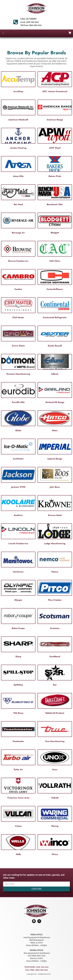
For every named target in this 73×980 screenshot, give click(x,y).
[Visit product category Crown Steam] (18, 337)
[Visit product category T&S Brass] (18, 704)
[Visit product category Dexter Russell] (55, 337)
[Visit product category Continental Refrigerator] (55, 309)
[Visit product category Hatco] (55, 422)
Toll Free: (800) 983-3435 (31, 25)
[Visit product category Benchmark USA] (55, 196)
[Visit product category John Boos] (55, 478)
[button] (3, 33)
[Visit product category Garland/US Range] (55, 393)
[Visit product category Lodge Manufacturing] (55, 535)
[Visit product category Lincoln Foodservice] (18, 535)
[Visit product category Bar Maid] (18, 196)
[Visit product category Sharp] (18, 648)
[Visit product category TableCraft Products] (55, 704)
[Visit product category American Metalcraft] (18, 111)
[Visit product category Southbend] (55, 648)
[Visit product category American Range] (55, 111)
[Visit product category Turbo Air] (18, 761)
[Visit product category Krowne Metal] (55, 506)
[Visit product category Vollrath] (55, 789)
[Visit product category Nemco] (55, 563)
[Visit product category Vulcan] (18, 817)
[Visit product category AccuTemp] (18, 83)
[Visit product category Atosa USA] (18, 167)
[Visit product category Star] (55, 676)
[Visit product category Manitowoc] (18, 563)
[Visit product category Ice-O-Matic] (18, 450)
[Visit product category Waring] (55, 817)
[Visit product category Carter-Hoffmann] (55, 280)
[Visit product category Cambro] (18, 280)
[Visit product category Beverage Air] (18, 224)
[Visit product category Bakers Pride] (55, 167)
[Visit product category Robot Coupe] (18, 619)
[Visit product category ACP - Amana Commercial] (55, 83)
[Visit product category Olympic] (18, 591)
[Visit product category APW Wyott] (55, 139)
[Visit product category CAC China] (55, 252)
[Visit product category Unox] (55, 761)
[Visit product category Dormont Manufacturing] (18, 365)
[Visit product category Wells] (18, 845)
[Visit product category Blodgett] (55, 224)
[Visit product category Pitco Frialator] (55, 591)
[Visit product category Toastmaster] (18, 732)
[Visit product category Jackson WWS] (18, 478)
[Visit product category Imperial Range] (55, 450)
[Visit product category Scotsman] (55, 619)
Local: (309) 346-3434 (29, 22)
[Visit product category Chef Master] (18, 309)
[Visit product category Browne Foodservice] (18, 252)
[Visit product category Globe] (18, 422)
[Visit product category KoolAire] (18, 506)
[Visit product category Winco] (55, 845)
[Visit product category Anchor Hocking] (18, 139)
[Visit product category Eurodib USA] (18, 393)
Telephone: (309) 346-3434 (36, 967)
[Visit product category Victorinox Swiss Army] (18, 789)
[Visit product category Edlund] (55, 365)
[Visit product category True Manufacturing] (55, 732)
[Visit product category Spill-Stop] (18, 676)
